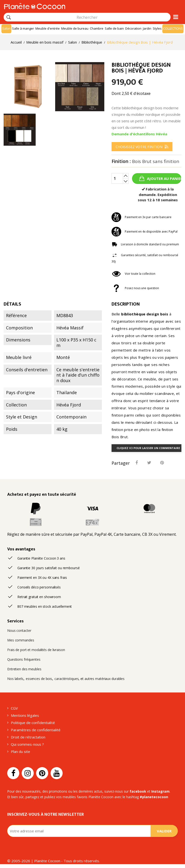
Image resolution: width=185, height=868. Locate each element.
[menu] (142, 147)
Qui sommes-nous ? (27, 744)
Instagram (160, 791)
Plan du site (20, 751)
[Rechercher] (9, 17)
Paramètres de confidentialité (36, 730)
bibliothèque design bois (145, 314)
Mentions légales (25, 715)
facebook (138, 791)
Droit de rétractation (28, 737)
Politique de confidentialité (33, 723)
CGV (14, 708)
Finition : (145, 161)
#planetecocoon (154, 797)
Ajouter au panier (164, 178)
